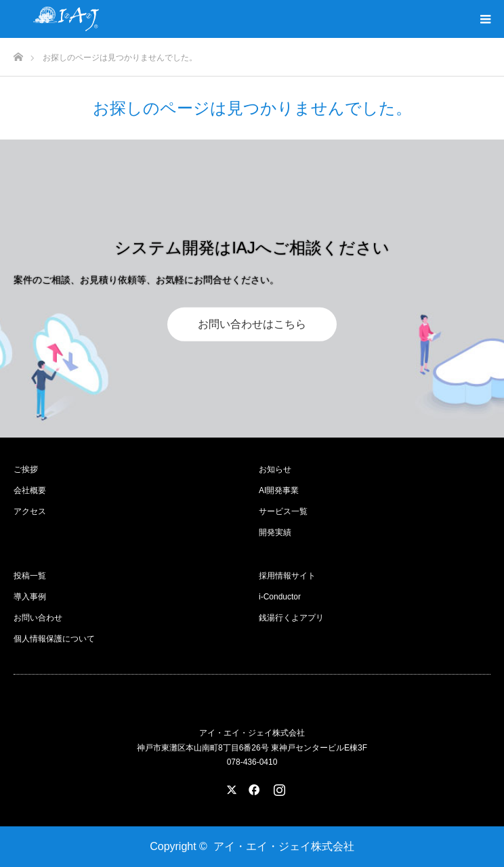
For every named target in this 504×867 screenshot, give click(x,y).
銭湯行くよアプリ (291, 618)
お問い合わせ (38, 618)
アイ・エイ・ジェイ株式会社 (284, 846)
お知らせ (275, 469)
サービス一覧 (283, 511)
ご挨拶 (26, 469)
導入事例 (30, 597)
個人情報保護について (54, 639)
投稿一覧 (30, 576)
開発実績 (275, 532)
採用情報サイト (287, 576)
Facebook (252, 787)
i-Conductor (280, 597)
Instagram (278, 787)
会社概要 (30, 490)
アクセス (30, 511)
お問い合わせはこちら (252, 323)
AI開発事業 (279, 490)
